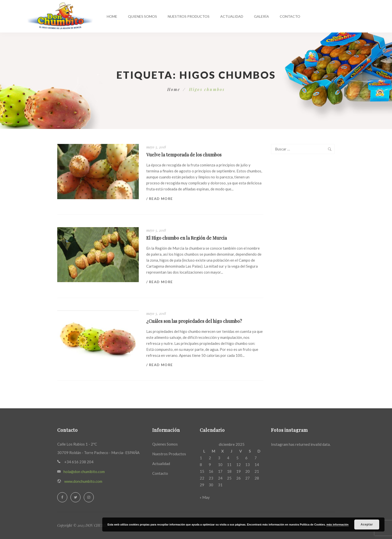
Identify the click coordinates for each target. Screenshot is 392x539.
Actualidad (232, 16)
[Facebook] (62, 497)
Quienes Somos (142, 16)
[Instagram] (89, 497)
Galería (261, 16)
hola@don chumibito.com (84, 472)
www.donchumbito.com (83, 481)
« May (205, 497)
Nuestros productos (189, 16)
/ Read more (159, 199)
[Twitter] (75, 497)
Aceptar (367, 525)
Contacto (290, 16)
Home (112, 16)
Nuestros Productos (169, 454)
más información (337, 525)
